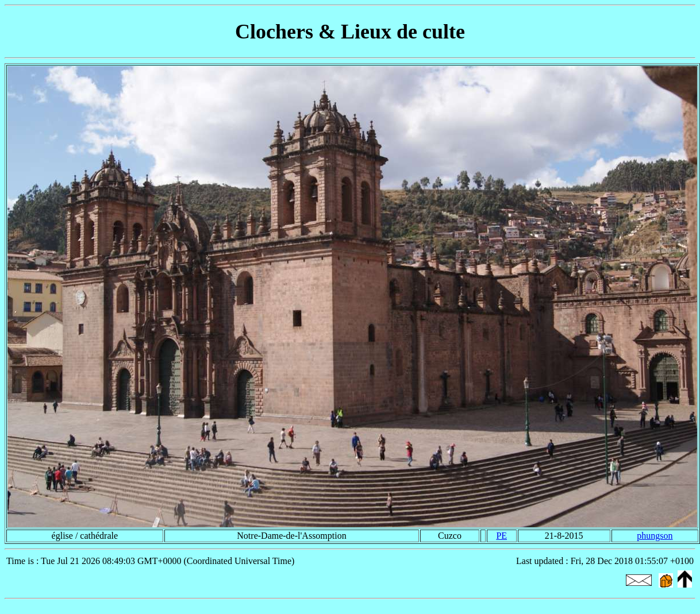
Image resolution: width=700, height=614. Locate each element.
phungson (655, 536)
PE (501, 536)
